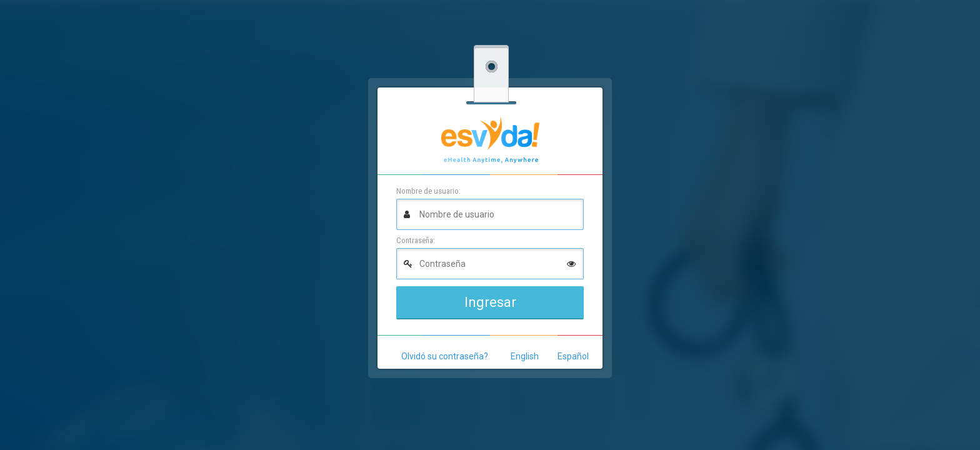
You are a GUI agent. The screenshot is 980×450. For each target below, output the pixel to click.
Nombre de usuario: (428, 191)
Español (573, 356)
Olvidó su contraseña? (445, 356)
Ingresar (490, 302)
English (525, 356)
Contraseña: (416, 240)
